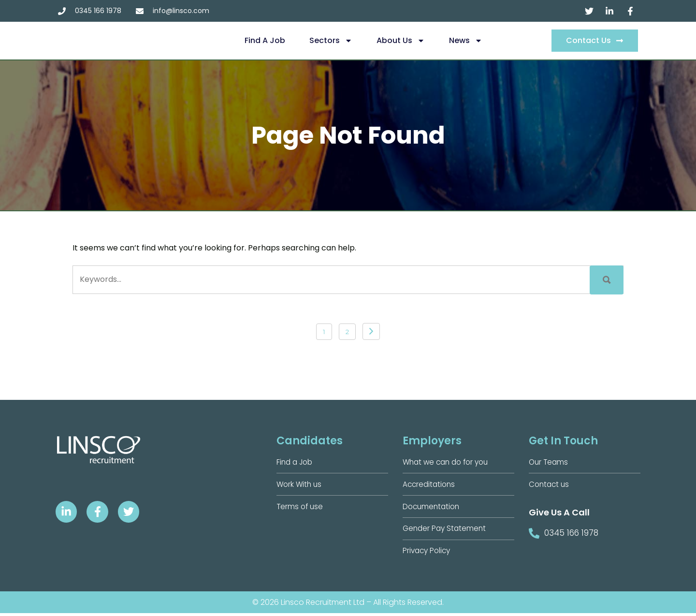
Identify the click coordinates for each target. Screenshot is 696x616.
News (466, 41)
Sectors (331, 41)
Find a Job (265, 40)
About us (401, 41)
